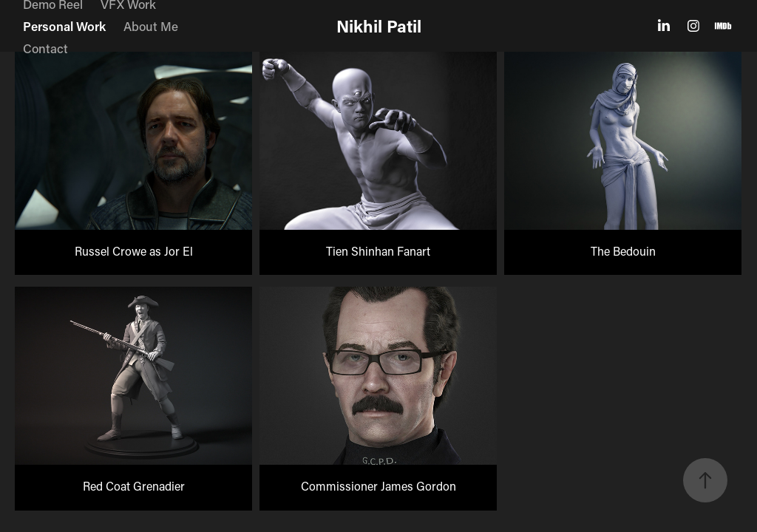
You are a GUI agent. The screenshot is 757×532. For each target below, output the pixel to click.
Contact (45, 48)
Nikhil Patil (379, 26)
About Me (151, 26)
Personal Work (64, 26)
